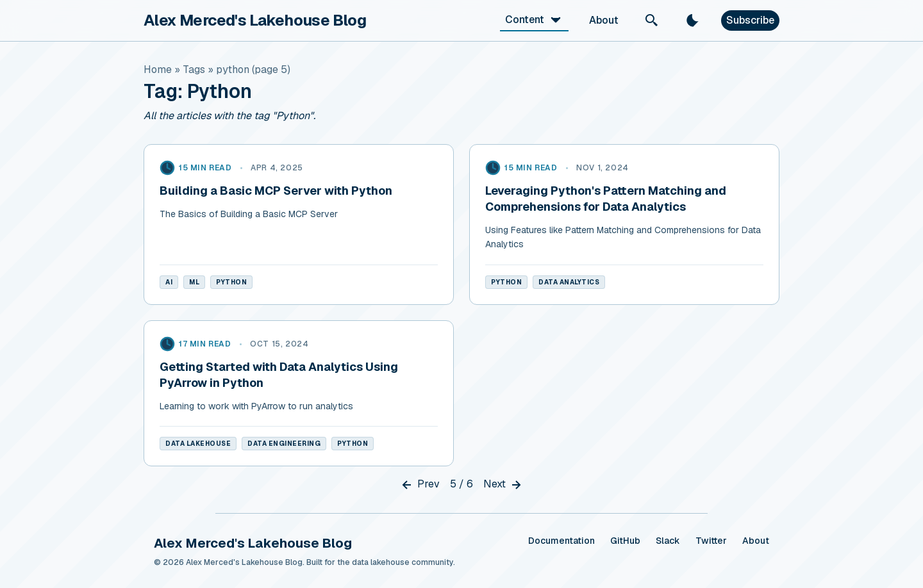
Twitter (711, 541)
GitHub (625, 541)
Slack (668, 541)
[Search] (652, 20)
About (604, 20)
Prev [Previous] (420, 485)
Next (503, 485)
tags (194, 69)
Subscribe (750, 20)
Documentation (561, 541)
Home (158, 69)
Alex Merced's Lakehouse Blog (255, 20)
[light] (693, 20)
